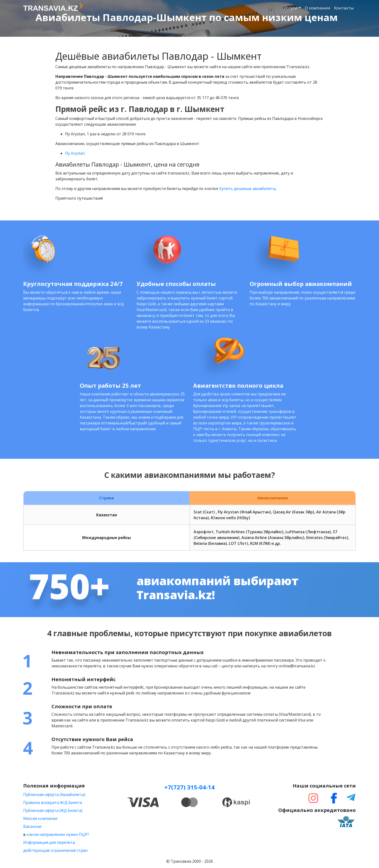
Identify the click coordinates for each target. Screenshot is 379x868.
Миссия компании (40, 818)
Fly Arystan (75, 153)
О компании (317, 8)
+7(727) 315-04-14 (189, 787)
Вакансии (32, 826)
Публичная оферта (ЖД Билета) (53, 810)
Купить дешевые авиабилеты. (248, 189)
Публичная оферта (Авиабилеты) (54, 795)
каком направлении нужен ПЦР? (58, 834)
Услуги (291, 8)
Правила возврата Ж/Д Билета (53, 802)
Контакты (344, 8)
